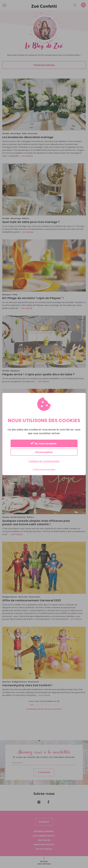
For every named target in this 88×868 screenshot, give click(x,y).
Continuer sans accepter (44, 469)
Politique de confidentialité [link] (44, 461)
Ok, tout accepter (44, 443)
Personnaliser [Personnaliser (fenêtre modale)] (44, 452)
